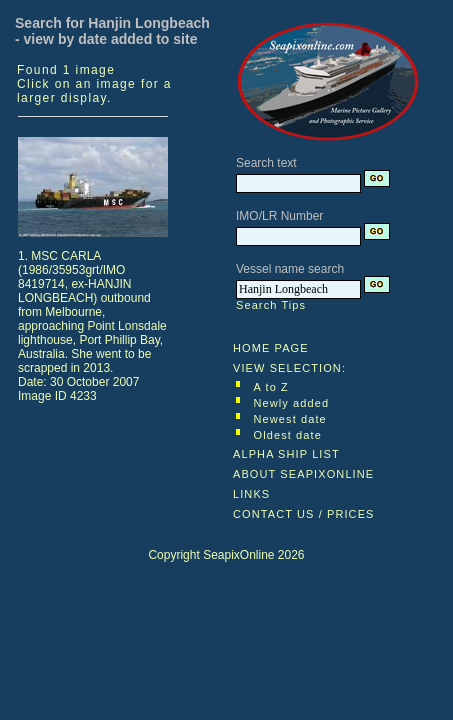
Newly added (292, 403)
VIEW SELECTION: (289, 368)
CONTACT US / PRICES (304, 514)
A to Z (271, 387)
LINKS (251, 494)
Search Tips (271, 305)
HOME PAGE (271, 348)
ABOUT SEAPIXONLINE (303, 474)
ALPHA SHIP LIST (286, 454)
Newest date (290, 419)
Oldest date (288, 435)
